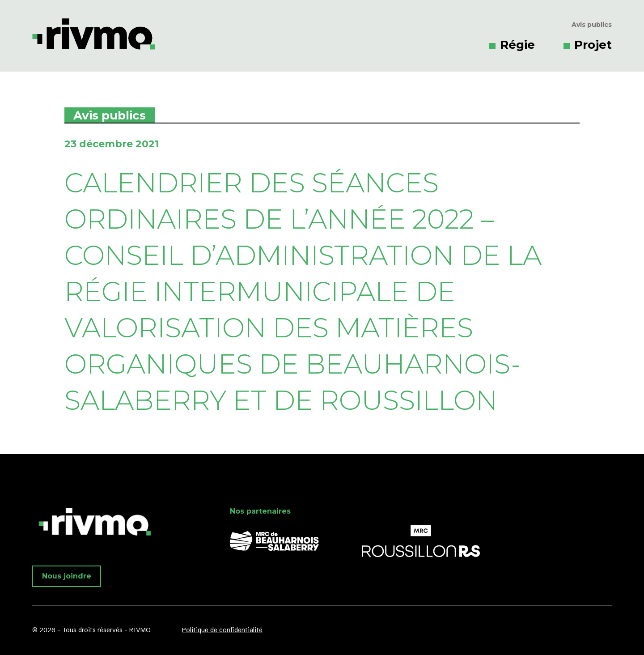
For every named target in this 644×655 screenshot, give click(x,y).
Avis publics (592, 25)
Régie (517, 45)
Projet (593, 45)
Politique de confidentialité (222, 630)
